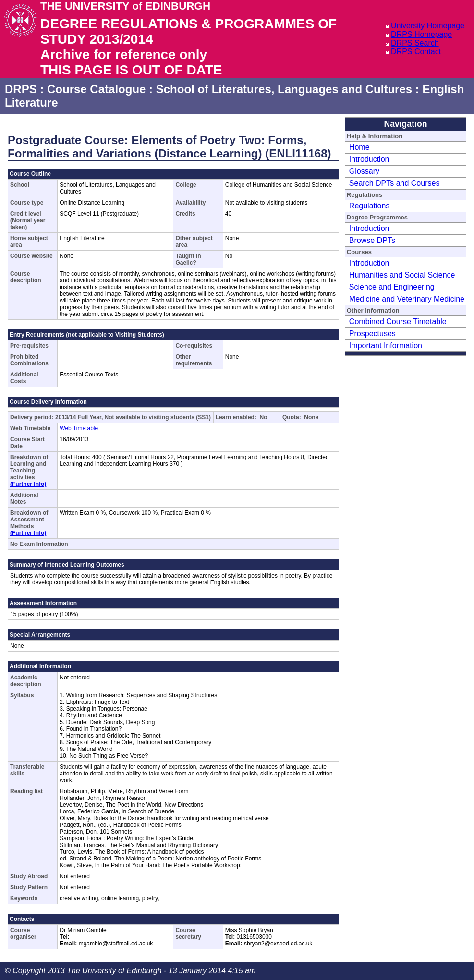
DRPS (21, 89)
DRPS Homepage (421, 34)
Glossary (364, 171)
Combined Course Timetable (398, 321)
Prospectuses (372, 333)
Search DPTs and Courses (395, 183)
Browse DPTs (372, 240)
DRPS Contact (416, 52)
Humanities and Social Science (402, 275)
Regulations (370, 206)
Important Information (386, 345)
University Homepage (428, 26)
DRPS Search (415, 43)
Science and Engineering (392, 287)
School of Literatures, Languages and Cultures (284, 89)
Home (359, 147)
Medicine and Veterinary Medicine (407, 299)
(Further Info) (28, 484)
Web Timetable (79, 428)
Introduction (369, 159)
